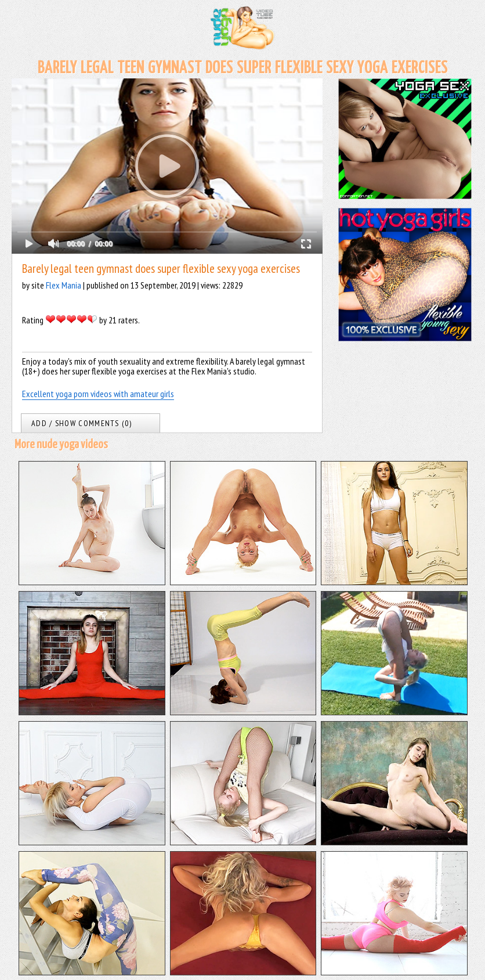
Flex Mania (64, 285)
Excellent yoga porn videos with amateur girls (98, 394)
